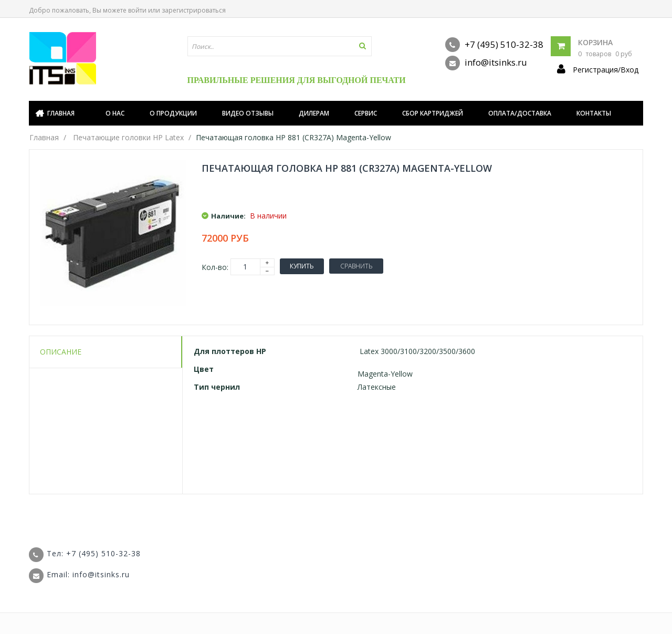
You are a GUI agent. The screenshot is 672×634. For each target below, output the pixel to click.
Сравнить (356, 266)
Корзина (595, 42)
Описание (61, 352)
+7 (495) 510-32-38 (494, 45)
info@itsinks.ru (486, 63)
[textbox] (280, 46)
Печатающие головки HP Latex (128, 137)
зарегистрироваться (194, 10)
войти (137, 10)
